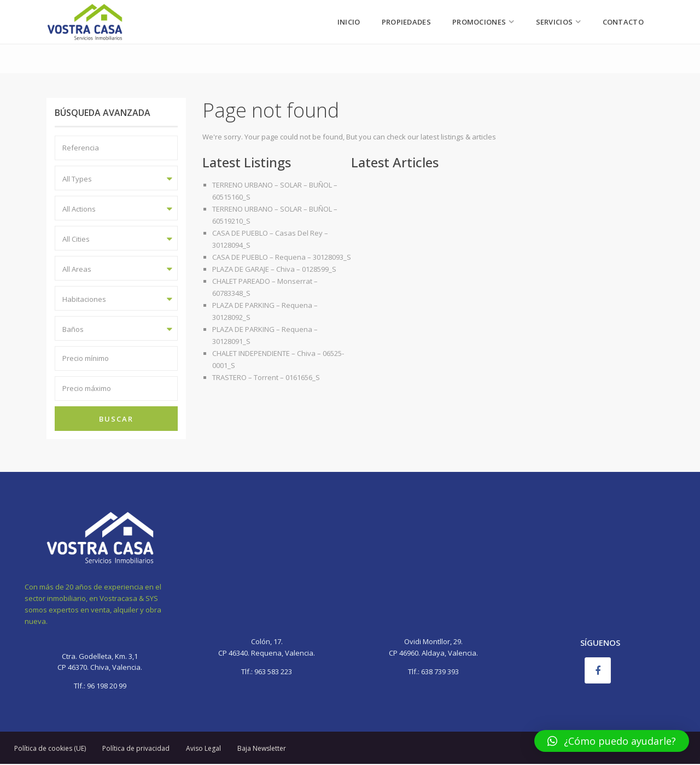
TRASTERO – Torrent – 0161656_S (266, 377)
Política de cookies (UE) (50, 748)
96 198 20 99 (106, 686)
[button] (612, 741)
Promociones (479, 22)
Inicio (349, 22)
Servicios (555, 22)
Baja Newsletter (262, 748)
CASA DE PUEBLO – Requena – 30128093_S (282, 257)
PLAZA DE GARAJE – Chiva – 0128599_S (274, 269)
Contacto (623, 22)
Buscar (116, 419)
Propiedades (406, 22)
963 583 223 (273, 671)
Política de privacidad (136, 748)
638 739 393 (440, 671)
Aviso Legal (203, 748)
